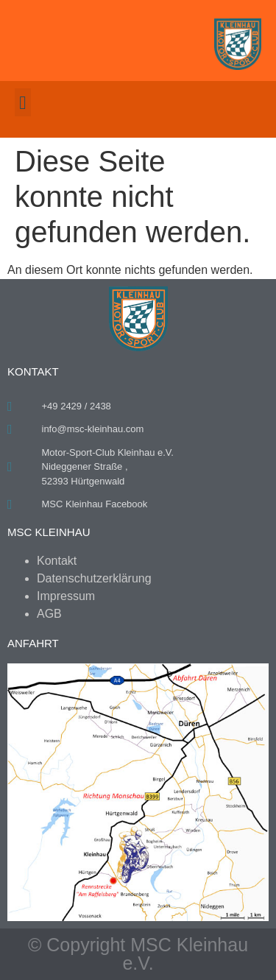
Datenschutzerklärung (94, 578)
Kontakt (57, 561)
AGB (49, 614)
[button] (23, 102)
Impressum (66, 596)
